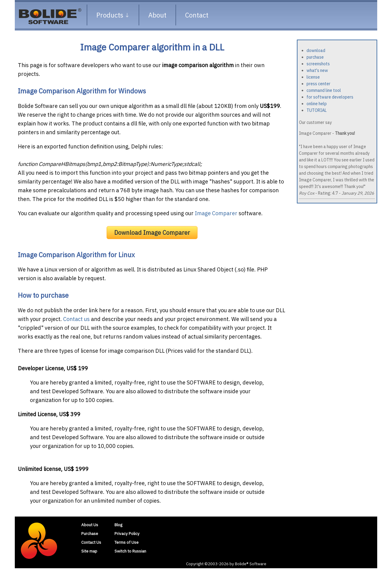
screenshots (318, 64)
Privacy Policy (127, 533)
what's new (317, 70)
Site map (89, 551)
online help (317, 104)
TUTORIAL (317, 110)
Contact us (76, 319)
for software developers (330, 97)
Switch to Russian (130, 551)
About (157, 15)
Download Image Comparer (152, 233)
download (316, 50)
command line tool (324, 90)
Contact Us (91, 542)
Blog (118, 525)
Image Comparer (216, 213)
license (313, 77)
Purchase (90, 533)
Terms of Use (127, 542)
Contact (197, 15)
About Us (90, 525)
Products (113, 15)
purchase (315, 57)
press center (318, 84)
